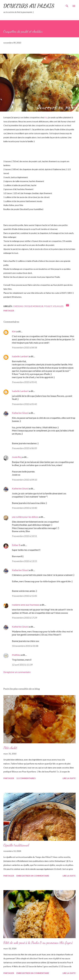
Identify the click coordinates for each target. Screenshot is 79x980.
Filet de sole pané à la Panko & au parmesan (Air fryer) (38, 943)
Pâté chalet (10, 748)
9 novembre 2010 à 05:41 (24, 382)
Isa (46, 117)
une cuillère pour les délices (25, 517)
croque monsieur (33, 306)
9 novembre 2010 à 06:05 (24, 448)
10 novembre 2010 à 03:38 (25, 646)
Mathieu (16, 655)
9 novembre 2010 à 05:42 (24, 404)
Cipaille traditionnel (16, 845)
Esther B (16, 545)
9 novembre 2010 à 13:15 (24, 561)
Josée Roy (17, 457)
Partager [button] (9, 311)
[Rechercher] (67, 5)
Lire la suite (69, 778)
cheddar (18, 306)
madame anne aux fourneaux (26, 605)
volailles (58, 306)
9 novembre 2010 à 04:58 (24, 347)
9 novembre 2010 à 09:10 (24, 480)
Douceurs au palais (29, 6)
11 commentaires (26, 778)
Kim (14, 331)
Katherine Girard (20, 413)
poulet (48, 306)
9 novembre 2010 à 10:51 (24, 536)
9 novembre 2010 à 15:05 (24, 596)
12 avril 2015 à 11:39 (22, 665)
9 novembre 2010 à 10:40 (24, 508)
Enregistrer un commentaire (17, 672)
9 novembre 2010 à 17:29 (24, 618)
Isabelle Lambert (20, 356)
